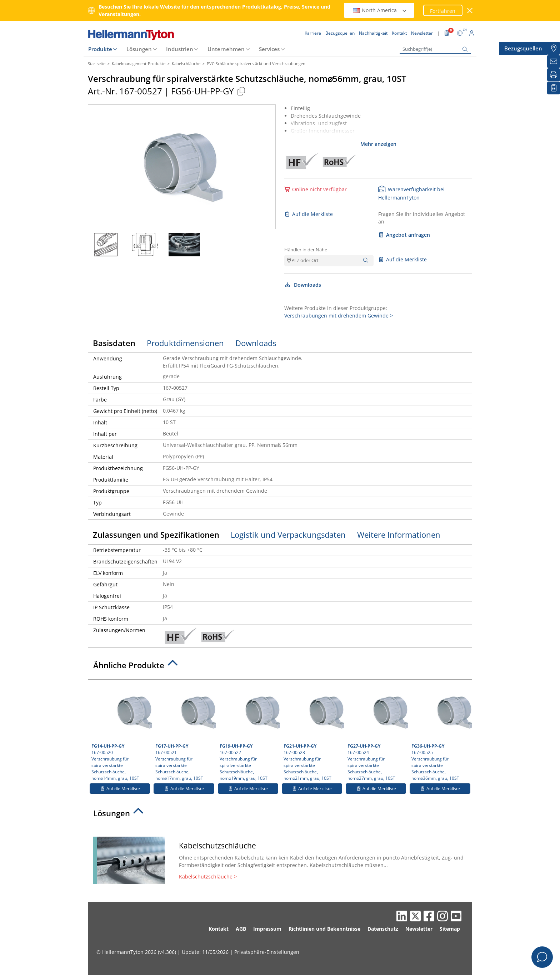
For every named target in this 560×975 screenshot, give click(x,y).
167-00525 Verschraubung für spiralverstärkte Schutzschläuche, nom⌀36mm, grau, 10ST (441, 732)
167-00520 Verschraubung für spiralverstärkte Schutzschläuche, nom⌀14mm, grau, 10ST (121, 732)
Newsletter (419, 929)
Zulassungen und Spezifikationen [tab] (156, 535)
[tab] (280, 667)
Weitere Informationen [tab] (399, 535)
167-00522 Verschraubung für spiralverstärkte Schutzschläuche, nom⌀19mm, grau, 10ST (249, 732)
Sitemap (450, 929)
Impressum (267, 929)
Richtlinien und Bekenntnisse (324, 929)
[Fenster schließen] (470, 11)
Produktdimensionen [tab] (185, 343)
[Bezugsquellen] (554, 48)
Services (269, 49)
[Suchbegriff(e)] (435, 49)
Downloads (303, 285)
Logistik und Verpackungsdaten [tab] (288, 535)
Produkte (100, 49)
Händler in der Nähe (306, 250)
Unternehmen (226, 49)
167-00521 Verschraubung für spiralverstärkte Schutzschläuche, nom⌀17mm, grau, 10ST (185, 732)
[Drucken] (554, 75)
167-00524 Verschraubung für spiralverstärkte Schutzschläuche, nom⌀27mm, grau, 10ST (377, 732)
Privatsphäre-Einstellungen (267, 952)
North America (380, 10)
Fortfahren (443, 11)
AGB (241, 929)
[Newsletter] (554, 61)
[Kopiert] (241, 91)
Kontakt (219, 929)
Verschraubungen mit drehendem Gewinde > (339, 316)
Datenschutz (383, 929)
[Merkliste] (554, 88)
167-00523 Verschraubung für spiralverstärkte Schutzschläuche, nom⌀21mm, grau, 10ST (313, 732)
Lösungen (139, 49)
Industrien (180, 49)
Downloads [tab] (256, 343)
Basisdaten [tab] (114, 343)
